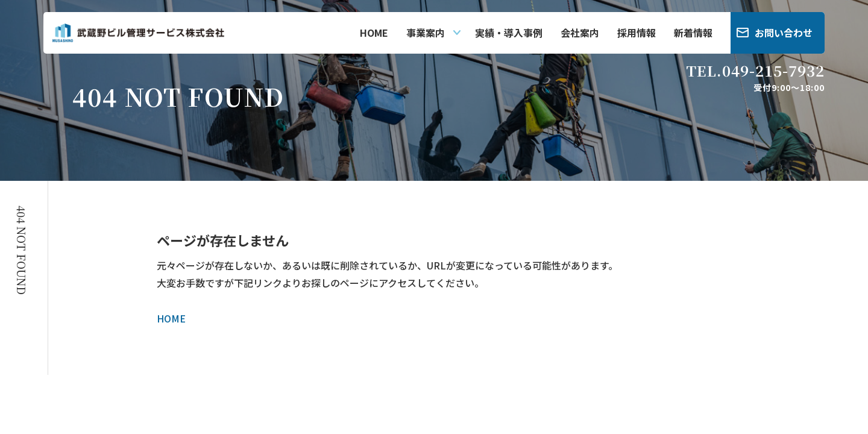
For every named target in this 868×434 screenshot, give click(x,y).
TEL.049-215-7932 (755, 71)
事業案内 (426, 33)
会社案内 (580, 33)
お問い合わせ (784, 33)
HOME (374, 33)
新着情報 (693, 33)
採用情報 (637, 33)
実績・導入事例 (509, 33)
